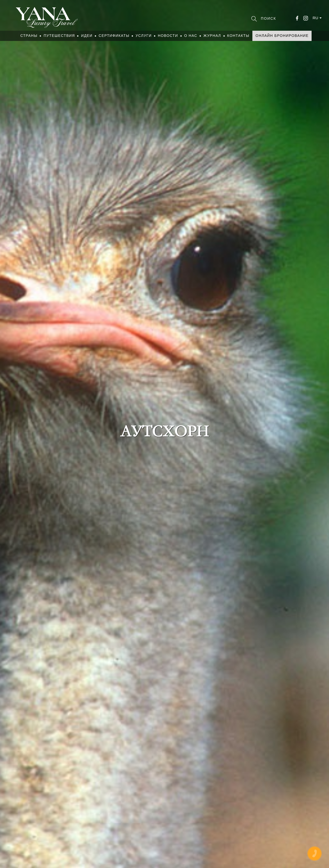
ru (315, 18)
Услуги (144, 36)
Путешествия (59, 36)
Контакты (238, 36)
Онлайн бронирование (282, 36)
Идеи (87, 36)
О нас (191, 36)
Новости (168, 36)
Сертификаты (114, 36)
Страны (29, 36)
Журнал (212, 36)
